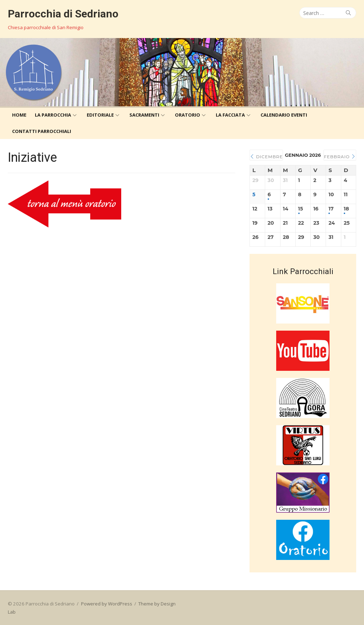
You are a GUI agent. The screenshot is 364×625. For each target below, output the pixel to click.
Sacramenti (144, 115)
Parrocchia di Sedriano (63, 14)
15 (301, 209)
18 (346, 209)
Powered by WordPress (107, 604)
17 (331, 209)
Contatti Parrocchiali (42, 131)
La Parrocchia (53, 115)
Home (19, 115)
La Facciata (230, 115)
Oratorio (188, 115)
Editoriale (100, 115)
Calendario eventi (284, 115)
